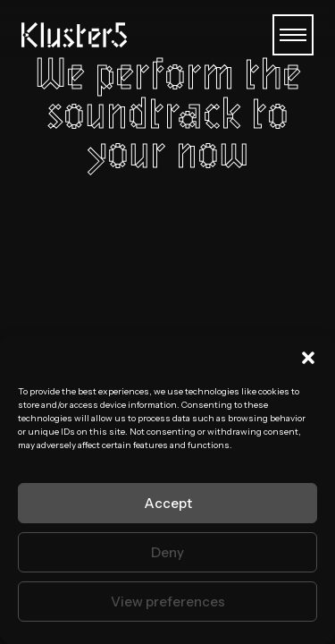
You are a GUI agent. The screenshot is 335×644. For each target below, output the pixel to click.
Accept (168, 503)
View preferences (168, 602)
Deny (167, 552)
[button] (308, 358)
